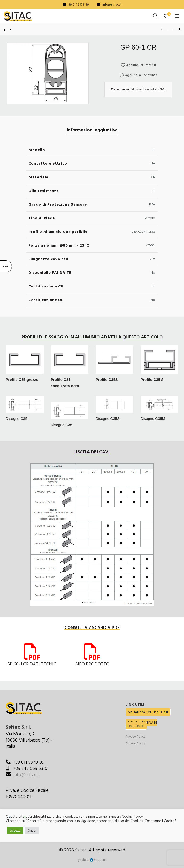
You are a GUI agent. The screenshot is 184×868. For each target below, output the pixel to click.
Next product (177, 29)
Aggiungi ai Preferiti (141, 65)
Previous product (165, 29)
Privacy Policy (135, 737)
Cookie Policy (136, 744)
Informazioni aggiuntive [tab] (92, 130)
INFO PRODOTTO (92, 664)
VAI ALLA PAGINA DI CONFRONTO (141, 724)
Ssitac (81, 850)
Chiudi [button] (32, 831)
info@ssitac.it (112, 5)
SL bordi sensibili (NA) (148, 90)
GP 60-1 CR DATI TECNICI (32, 664)
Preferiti (169, 14)
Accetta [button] (15, 831)
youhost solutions (92, 860)
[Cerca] (155, 16)
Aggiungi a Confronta (141, 75)
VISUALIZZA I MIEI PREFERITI (148, 712)
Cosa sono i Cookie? (161, 821)
